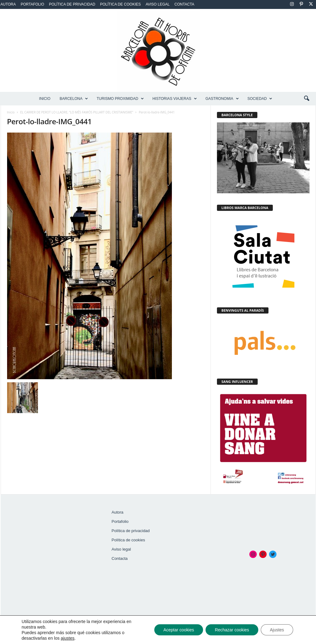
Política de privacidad (72, 4)
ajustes (68, 638)
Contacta (184, 4)
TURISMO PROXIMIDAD (120, 99)
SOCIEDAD (260, 99)
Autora (8, 4)
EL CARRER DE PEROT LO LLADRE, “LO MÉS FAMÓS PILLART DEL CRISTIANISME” (77, 112)
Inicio (45, 99)
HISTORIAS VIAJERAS (175, 99)
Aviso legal (158, 4)
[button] (306, 99)
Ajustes (277, 630)
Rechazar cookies (232, 630)
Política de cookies (120, 4)
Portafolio (32, 4)
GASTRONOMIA (222, 99)
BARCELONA (74, 99)
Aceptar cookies (178, 630)
